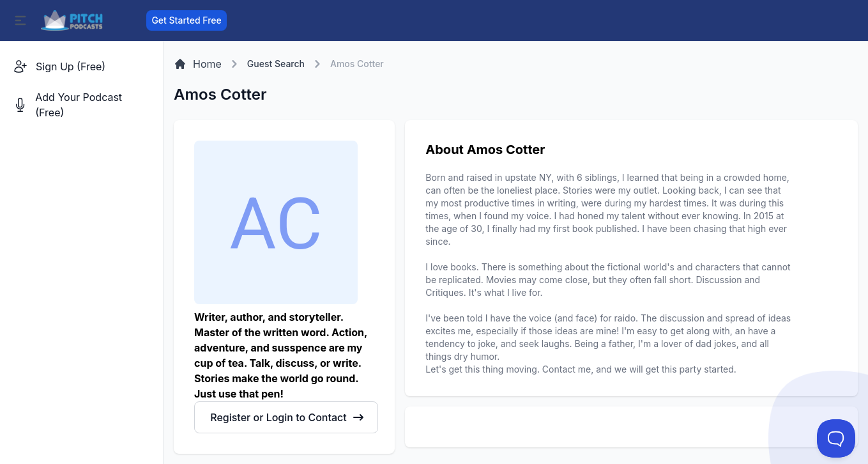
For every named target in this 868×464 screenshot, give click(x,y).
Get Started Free (186, 20)
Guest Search (276, 64)
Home (198, 64)
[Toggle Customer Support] (836, 438)
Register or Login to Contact (287, 417)
